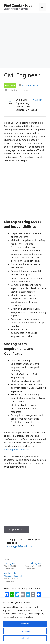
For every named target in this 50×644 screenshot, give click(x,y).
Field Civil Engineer (33, 563)
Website (39, 100)
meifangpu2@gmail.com (17, 449)
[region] (25, 621)
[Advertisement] (25, 41)
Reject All (25, 638)
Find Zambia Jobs (18, 5)
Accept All (25, 624)
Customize (25, 631)
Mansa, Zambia (30, 85)
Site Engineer (10, 563)
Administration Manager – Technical (13, 575)
